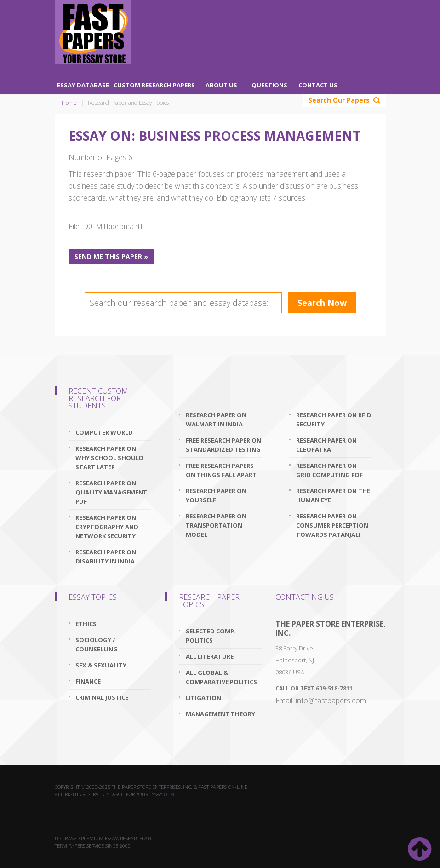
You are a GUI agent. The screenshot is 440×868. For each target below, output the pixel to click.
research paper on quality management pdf (111, 492)
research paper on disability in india (106, 557)
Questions (269, 85)
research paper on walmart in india (216, 420)
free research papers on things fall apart (221, 470)
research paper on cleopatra (326, 445)
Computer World (104, 432)
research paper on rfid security (334, 420)
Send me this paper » (111, 256)
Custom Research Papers (154, 85)
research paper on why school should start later (109, 458)
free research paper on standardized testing (223, 445)
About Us (221, 85)
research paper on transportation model (216, 525)
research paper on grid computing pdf (329, 470)
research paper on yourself (216, 495)
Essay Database (83, 85)
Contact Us (318, 85)
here (170, 794)
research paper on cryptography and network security (107, 527)
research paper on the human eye (333, 495)
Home (69, 103)
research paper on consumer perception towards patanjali (332, 525)
